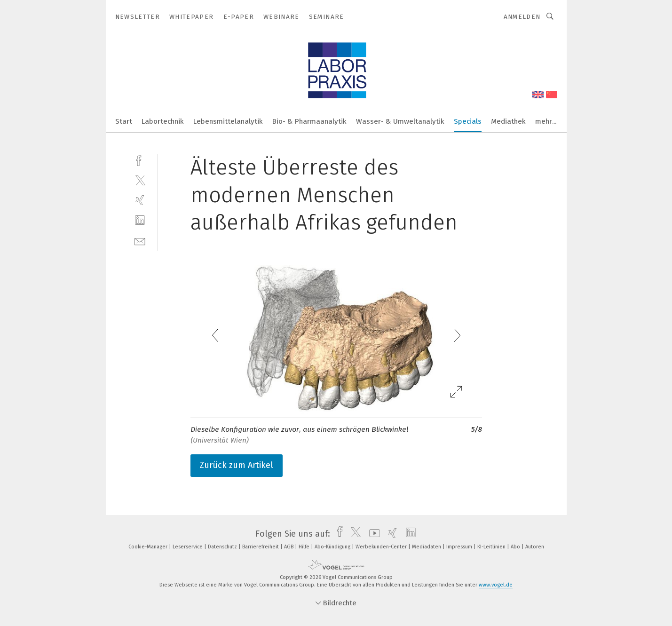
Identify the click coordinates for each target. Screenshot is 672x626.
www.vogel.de (496, 585)
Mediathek (508, 121)
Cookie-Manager (149, 547)
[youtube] (372, 534)
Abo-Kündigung (333, 547)
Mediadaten (427, 547)
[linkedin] (140, 220)
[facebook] (140, 160)
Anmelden (522, 17)
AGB (289, 547)
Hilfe (305, 547)
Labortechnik (163, 121)
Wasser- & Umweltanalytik (400, 121)
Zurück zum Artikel (237, 465)
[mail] (140, 241)
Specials (468, 121)
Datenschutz (223, 547)
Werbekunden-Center (382, 547)
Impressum (460, 547)
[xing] (140, 200)
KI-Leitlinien (492, 547)
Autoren (535, 547)
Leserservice (188, 547)
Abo (516, 547)
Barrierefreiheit (261, 547)
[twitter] (140, 180)
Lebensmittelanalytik (228, 121)
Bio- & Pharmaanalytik (309, 121)
